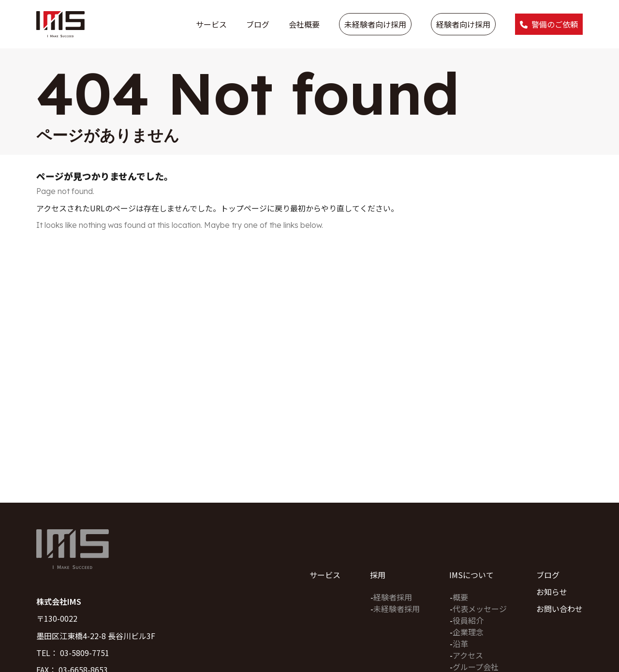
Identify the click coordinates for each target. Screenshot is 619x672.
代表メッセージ (480, 609)
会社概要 (304, 24)
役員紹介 (468, 620)
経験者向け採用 (463, 24)
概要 (460, 597)
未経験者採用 (397, 609)
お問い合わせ (560, 609)
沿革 (460, 643)
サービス (211, 24)
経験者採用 (393, 597)
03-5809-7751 (85, 653)
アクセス (468, 655)
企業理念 (468, 632)
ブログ (258, 24)
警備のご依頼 (555, 24)
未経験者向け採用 (375, 24)
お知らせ (552, 592)
